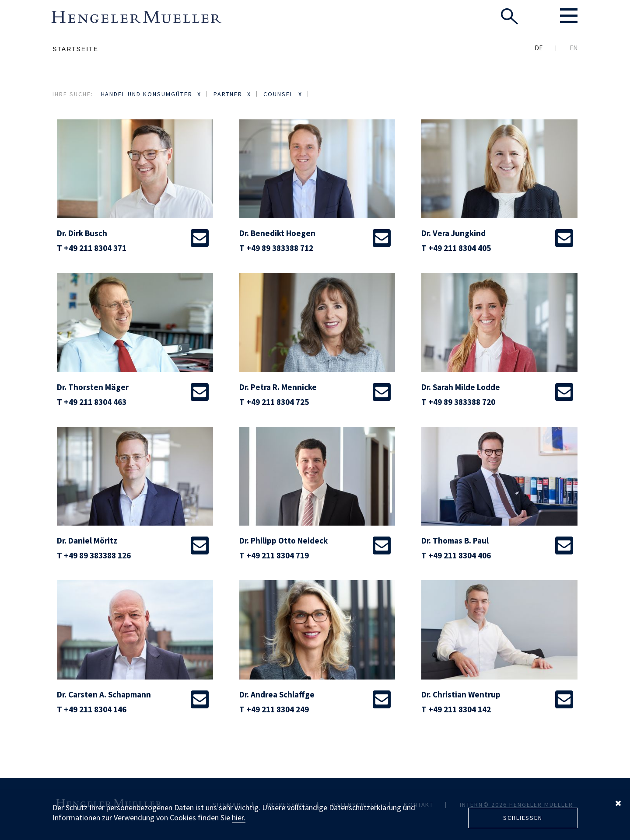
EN (574, 48)
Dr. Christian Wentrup (461, 694)
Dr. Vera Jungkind (453, 233)
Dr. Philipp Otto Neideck (283, 540)
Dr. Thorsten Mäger (93, 387)
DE (539, 48)
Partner (228, 94)
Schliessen (523, 818)
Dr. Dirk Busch (82, 233)
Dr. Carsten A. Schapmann (104, 694)
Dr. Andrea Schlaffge (277, 694)
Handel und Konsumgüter (147, 94)
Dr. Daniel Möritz (87, 540)
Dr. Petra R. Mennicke (278, 387)
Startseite (75, 49)
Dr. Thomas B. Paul (455, 540)
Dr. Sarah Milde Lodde (461, 387)
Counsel (278, 94)
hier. (239, 817)
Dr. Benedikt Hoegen (277, 233)
